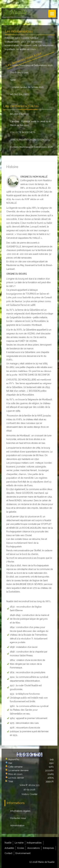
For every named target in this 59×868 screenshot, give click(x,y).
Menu (52, 14)
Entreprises (49, 848)
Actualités (9, 848)
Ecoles (21, 848)
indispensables (13, 42)
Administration (17, 826)
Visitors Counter (29, 794)
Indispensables (34, 843)
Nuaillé (8, 843)
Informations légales (20, 811)
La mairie (19, 843)
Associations (34, 848)
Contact (8, 853)
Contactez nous (18, 818)
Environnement (23, 853)
